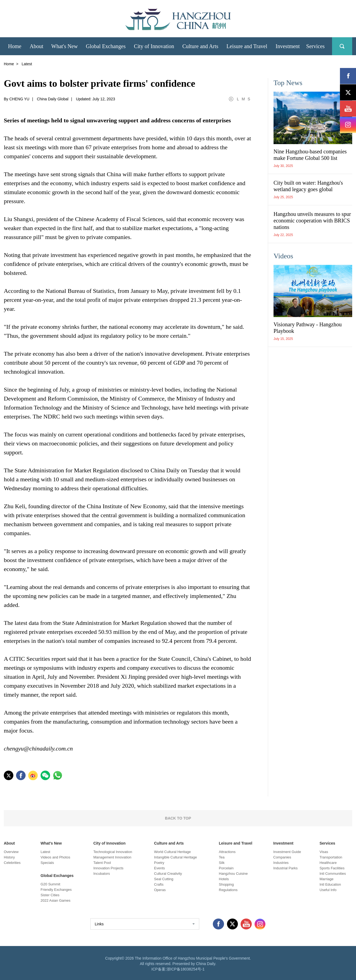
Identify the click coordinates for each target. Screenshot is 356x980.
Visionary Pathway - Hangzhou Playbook (308, 328)
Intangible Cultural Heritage (176, 857)
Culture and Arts (169, 843)
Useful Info (328, 890)
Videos (283, 256)
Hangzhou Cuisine (233, 874)
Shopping (226, 884)
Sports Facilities (332, 868)
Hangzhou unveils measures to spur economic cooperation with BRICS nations (312, 221)
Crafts (159, 884)
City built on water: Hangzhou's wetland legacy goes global (308, 186)
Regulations (228, 890)
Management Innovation (112, 857)
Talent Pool (102, 863)
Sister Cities (50, 895)
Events (159, 868)
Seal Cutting (164, 879)
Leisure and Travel (236, 843)
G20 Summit (50, 884)
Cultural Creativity (168, 874)
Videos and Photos (55, 857)
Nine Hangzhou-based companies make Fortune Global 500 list (310, 155)
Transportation (331, 857)
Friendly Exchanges (56, 890)
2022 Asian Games (56, 900)
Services (327, 843)
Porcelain (226, 868)
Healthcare (328, 863)
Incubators (102, 874)
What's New (51, 843)
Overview (11, 852)
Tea (222, 857)
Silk (222, 863)
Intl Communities (333, 874)
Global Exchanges (57, 876)
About (9, 843)
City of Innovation (109, 843)
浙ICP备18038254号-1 (186, 969)
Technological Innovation (113, 852)
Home (9, 64)
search (342, 46)
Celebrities (12, 863)
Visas (324, 852)
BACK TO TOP (178, 818)
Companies (282, 857)
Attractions (227, 852)
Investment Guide (287, 852)
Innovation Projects (108, 868)
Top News (288, 83)
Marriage (326, 879)
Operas (160, 890)
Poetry (159, 863)
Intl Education (330, 884)
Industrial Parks (286, 868)
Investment (283, 843)
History (9, 857)
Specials (47, 863)
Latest (45, 852)
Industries (281, 863)
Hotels (224, 879)
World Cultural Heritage (172, 852)
